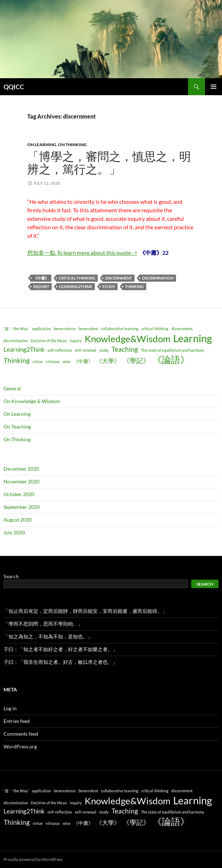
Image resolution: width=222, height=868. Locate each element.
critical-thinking (77, 278)
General (12, 388)
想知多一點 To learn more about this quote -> (82, 252)
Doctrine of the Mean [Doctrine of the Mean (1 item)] (49, 341)
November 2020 (21, 481)
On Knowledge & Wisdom (32, 401)
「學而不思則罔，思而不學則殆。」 (43, 624)
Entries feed (17, 721)
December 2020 (21, 469)
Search (11, 576)
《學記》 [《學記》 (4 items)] (136, 360)
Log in (10, 708)
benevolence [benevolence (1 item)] (65, 329)
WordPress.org (20, 746)
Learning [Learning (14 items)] (193, 338)
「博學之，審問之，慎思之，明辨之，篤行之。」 (109, 163)
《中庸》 (41, 278)
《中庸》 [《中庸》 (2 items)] (83, 361)
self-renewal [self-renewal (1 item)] (86, 350)
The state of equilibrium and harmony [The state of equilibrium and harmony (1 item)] (173, 350)
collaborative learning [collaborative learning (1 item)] (120, 329)
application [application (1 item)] (41, 329)
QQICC (14, 87)
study (109, 286)
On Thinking (72, 145)
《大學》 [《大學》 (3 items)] (108, 361)
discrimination (158, 278)
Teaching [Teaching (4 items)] (125, 349)
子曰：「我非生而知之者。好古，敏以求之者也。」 (61, 662)
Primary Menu (214, 87)
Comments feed (21, 734)
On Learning (42, 145)
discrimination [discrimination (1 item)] (16, 341)
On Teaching (17, 427)
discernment (119, 278)
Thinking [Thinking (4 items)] (17, 360)
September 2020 (22, 507)
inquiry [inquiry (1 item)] (76, 341)
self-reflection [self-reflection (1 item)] (60, 350)
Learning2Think (76, 286)
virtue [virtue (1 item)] (38, 361)
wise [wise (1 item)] (67, 361)
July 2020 (14, 532)
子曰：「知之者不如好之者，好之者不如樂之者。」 (61, 649)
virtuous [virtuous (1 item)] (53, 361)
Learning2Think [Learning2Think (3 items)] (24, 349)
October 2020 (19, 494)
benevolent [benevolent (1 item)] (88, 329)
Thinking (134, 286)
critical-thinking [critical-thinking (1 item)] (155, 329)
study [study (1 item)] (104, 350)
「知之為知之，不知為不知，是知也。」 (48, 636)
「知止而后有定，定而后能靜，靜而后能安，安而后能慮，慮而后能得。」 (85, 611)
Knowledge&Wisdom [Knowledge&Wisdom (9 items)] (127, 339)
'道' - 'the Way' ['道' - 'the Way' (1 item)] (16, 329)
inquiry (41, 286)
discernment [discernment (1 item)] (182, 329)
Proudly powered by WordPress (33, 859)
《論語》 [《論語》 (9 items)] (171, 360)
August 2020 (18, 520)
